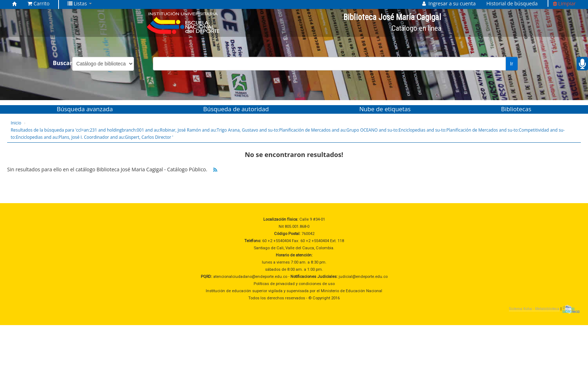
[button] (39, 4)
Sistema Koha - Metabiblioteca (534, 309)
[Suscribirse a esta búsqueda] (215, 170)
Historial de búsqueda (512, 3)
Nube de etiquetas (385, 109)
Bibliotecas (516, 109)
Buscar (63, 63)
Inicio (16, 123)
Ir (512, 64)
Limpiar (564, 3)
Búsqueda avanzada (85, 109)
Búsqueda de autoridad (236, 109)
